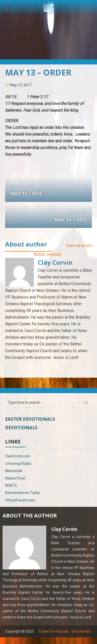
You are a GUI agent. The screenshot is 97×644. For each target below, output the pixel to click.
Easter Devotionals (30, 419)
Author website (47, 254)
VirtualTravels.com (20, 500)
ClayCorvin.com (18, 456)
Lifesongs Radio (18, 464)
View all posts (79, 246)
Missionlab (14, 471)
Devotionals (21, 428)
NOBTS (11, 485)
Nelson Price (15, 478)
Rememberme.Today (22, 493)
